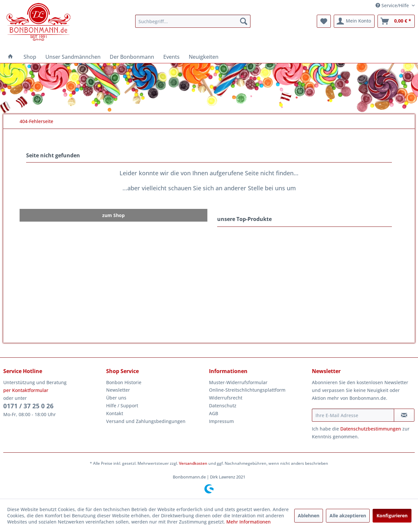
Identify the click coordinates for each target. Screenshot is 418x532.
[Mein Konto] (354, 21)
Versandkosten (193, 463)
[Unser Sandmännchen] (73, 57)
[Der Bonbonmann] (132, 57)
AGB (214, 413)
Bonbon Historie (124, 382)
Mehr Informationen (249, 522)
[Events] (171, 57)
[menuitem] (193, 21)
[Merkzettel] (324, 21)
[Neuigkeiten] (204, 57)
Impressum (221, 421)
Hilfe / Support (122, 406)
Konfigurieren (392, 516)
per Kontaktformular (26, 390)
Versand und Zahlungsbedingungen (146, 421)
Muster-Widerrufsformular (238, 382)
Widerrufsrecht (226, 398)
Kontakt (115, 413)
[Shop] (30, 57)
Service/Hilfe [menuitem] (393, 5)
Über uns (116, 398)
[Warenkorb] (396, 21)
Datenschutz (223, 406)
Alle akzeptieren (348, 516)
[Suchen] (244, 21)
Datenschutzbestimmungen (371, 429)
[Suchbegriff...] (193, 21)
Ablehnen (309, 516)
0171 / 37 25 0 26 (28, 406)
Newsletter (118, 390)
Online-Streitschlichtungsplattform (247, 390)
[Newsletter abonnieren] (404, 415)
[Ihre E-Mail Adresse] (353, 415)
